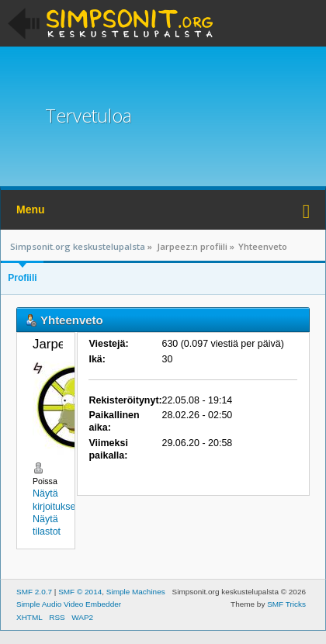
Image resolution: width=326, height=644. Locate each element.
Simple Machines (136, 592)
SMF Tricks (286, 604)
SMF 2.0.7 (34, 592)
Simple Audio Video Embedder (69, 604)
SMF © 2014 (80, 592)
